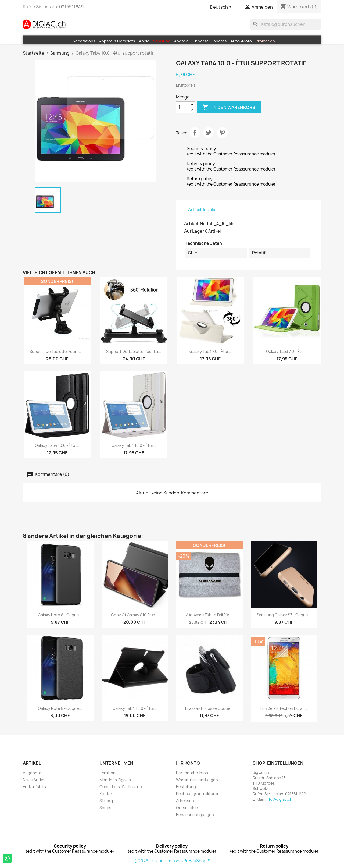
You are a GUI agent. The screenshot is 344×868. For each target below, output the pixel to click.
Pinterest (222, 133)
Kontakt (107, 794)
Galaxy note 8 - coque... (60, 615)
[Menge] (182, 107)
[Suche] (286, 24)
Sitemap (107, 801)
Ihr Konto (188, 763)
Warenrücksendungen (197, 780)
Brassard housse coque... (209, 708)
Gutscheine (187, 808)
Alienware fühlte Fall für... (209, 615)
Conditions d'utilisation (121, 787)
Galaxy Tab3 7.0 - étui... (210, 351)
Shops (105, 808)
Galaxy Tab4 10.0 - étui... (57, 445)
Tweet (209, 133)
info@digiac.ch (279, 799)
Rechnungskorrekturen (198, 794)
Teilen (195, 133)
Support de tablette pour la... (57, 351)
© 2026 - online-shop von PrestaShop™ (172, 861)
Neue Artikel (34, 780)
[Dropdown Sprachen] (222, 7)
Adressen (185, 801)
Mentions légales (115, 780)
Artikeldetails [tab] (202, 210)
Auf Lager (194, 231)
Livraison (107, 773)
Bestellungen (188, 787)
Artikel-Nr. (195, 224)
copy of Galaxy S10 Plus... (135, 615)
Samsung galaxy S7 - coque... (284, 615)
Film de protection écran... (284, 708)
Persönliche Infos (192, 773)
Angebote (32, 773)
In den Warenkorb (229, 107)
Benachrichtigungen (195, 815)
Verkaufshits (34, 787)
